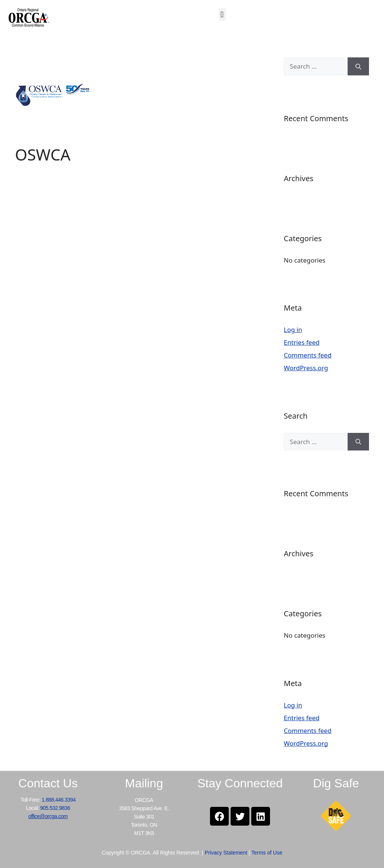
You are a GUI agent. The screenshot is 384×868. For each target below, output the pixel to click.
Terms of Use (267, 853)
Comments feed (308, 355)
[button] (222, 14)
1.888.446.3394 (58, 800)
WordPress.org (306, 368)
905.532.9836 (55, 808)
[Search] (358, 66)
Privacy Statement (226, 853)
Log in (293, 330)
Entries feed (302, 342)
